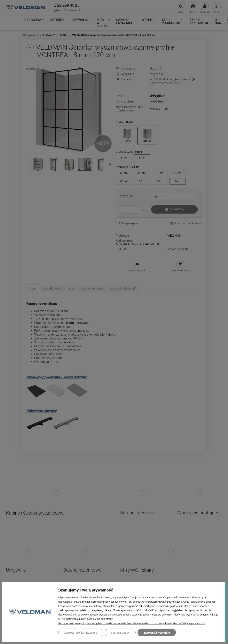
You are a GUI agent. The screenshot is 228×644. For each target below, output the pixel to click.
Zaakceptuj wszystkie (157, 633)
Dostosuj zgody (120, 633)
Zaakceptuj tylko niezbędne (81, 633)
